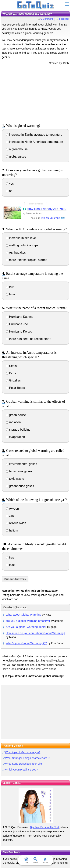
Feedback (64, 19)
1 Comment (47, 19)
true (10, 287)
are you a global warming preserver (28, 621)
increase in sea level (21, 238)
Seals (11, 366)
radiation (13, 422)
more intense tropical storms (27, 260)
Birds (11, 373)
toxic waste (15, 479)
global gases (16, 157)
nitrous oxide (16, 523)
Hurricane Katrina (19, 317)
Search (35, 860)
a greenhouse (17, 149)
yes (10, 184)
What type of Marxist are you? (23, 752)
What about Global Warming (23, 615)
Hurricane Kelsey (19, 331)
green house (16, 415)
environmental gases (21, 464)
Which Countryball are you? (21, 770)
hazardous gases (19, 471)
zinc (10, 516)
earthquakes (16, 253)
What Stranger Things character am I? (28, 758)
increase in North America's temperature (34, 142)
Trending (45, 860)
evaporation (15, 437)
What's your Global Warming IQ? (26, 643)
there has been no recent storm (29, 339)
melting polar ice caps (22, 245)
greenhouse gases (20, 486)
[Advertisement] (36, 94)
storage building (18, 430)
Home (26, 860)
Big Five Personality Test (45, 827)
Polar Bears (15, 388)
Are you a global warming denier (26, 627)
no (9, 191)
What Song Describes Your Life (23, 764)
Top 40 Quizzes (50, 218)
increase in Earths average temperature (34, 135)
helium (12, 530)
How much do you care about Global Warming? (35, 633)
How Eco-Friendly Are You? (46, 209)
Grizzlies (13, 380)
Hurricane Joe (17, 324)
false (11, 294)
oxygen (12, 509)
